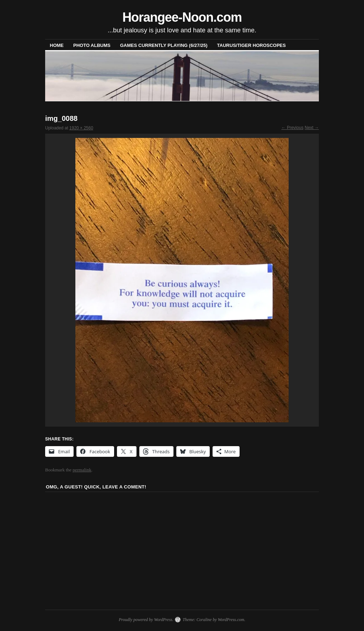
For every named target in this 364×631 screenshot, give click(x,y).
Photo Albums (92, 45)
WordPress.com (231, 620)
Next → (312, 128)
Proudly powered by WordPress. (146, 620)
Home (57, 45)
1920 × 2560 (81, 128)
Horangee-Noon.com (182, 17)
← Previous (293, 128)
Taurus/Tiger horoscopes (251, 45)
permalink (82, 470)
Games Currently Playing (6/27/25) (164, 45)
